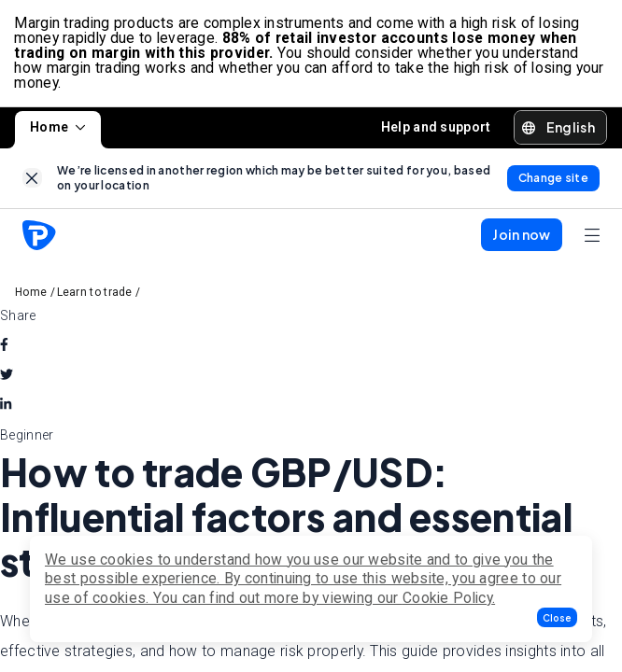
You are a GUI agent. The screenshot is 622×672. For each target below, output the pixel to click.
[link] (32, 179)
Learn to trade (95, 293)
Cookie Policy (447, 598)
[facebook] (4, 346)
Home (58, 128)
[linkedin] (6, 406)
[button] (557, 617)
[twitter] (7, 376)
